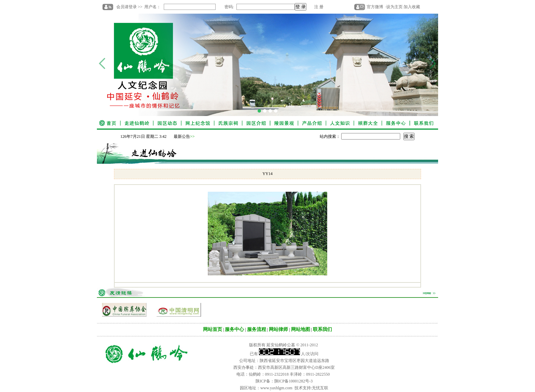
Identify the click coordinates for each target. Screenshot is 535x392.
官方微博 (375, 7)
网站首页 (213, 329)
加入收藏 (412, 7)
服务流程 (257, 329)
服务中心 (234, 329)
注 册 (319, 7)
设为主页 (394, 7)
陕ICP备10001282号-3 (294, 381)
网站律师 (278, 329)
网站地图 (301, 329)
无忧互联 (320, 388)
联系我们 (322, 329)
